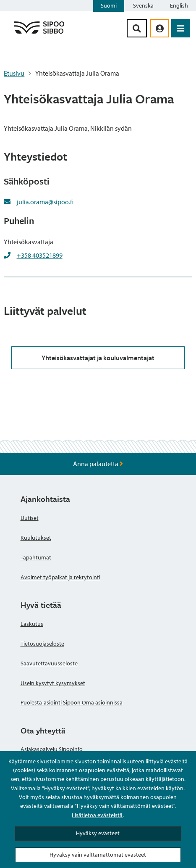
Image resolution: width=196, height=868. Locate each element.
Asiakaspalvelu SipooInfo (52, 749)
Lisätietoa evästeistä (97, 815)
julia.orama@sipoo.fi (45, 202)
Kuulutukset (36, 538)
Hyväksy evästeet (98, 833)
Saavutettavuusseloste (49, 663)
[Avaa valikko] (181, 28)
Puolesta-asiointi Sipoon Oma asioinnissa (72, 702)
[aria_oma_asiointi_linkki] (160, 28)
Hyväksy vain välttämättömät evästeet (98, 855)
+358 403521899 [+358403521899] (40, 255)
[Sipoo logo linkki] (39, 33)
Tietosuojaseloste (42, 644)
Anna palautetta (98, 464)
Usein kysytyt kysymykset (53, 683)
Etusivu (14, 73)
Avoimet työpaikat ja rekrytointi (60, 577)
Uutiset (30, 518)
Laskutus (32, 624)
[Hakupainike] (137, 28)
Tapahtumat (36, 557)
